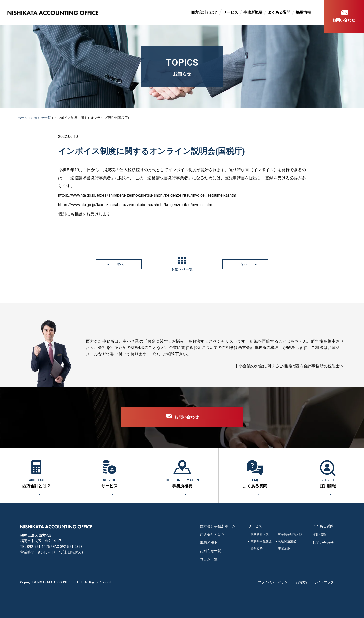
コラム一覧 (209, 559)
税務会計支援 (260, 534)
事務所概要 (253, 12)
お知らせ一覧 (41, 118)
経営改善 (257, 549)
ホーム (23, 118)
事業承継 (284, 549)
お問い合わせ (344, 20)
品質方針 (302, 582)
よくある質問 (279, 12)
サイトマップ (324, 582)
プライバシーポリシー (274, 582)
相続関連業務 (287, 541)
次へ (120, 264)
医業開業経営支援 (290, 534)
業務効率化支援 (261, 541)
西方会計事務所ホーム (218, 526)
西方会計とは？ (204, 12)
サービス (231, 12)
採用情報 (303, 12)
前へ (244, 264)
